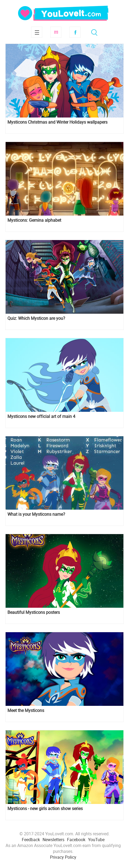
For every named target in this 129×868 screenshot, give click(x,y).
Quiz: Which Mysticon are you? (36, 318)
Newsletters (53, 840)
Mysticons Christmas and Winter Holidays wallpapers (57, 122)
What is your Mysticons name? (36, 514)
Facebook (75, 32)
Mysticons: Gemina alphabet (34, 220)
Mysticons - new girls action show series (45, 809)
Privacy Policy (63, 857)
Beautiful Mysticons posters (34, 612)
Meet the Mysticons (26, 710)
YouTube (96, 840)
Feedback (31, 840)
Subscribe (56, 32)
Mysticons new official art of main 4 (41, 416)
